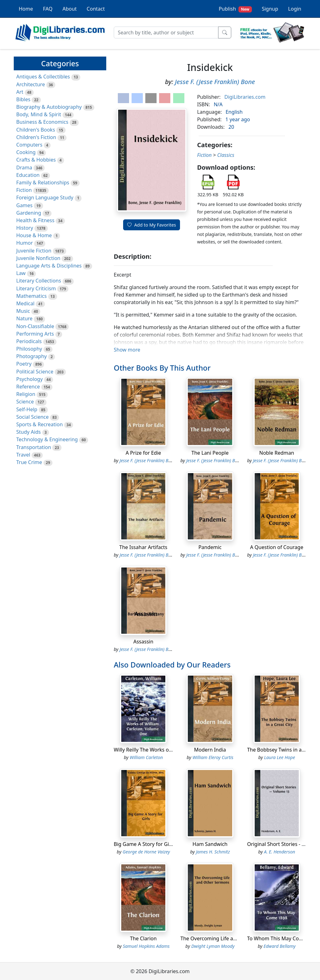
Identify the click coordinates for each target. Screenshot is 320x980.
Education (28, 175)
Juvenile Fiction (34, 251)
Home (26, 9)
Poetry (24, 364)
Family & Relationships (43, 182)
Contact (96, 9)
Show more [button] (127, 350)
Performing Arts (35, 334)
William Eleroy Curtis (213, 757)
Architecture (31, 84)
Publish (235, 9)
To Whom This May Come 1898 (283, 938)
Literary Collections (39, 281)
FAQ (48, 9)
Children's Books (36, 130)
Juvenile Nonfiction (38, 258)
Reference (28, 387)
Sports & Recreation (40, 424)
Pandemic (210, 547)
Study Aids (28, 432)
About (70, 9)
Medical (25, 303)
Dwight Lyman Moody (213, 946)
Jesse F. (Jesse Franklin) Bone (215, 82)
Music (23, 311)
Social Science (32, 417)
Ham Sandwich (210, 844)
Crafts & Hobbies (36, 160)
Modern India (210, 750)
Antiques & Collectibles (43, 77)
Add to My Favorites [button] (152, 225)
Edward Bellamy (280, 946)
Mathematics (31, 296)
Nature (24, 318)
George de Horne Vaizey (146, 852)
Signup (270, 9)
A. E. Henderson (280, 852)
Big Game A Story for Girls (144, 844)
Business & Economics (42, 122)
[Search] (166, 32)
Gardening (29, 213)
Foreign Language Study (45, 197)
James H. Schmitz (213, 852)
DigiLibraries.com (245, 97)
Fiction (24, 190)
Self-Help (27, 409)
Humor (25, 243)
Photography (32, 356)
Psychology (30, 379)
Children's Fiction (36, 137)
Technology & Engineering (47, 439)
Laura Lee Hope (280, 757)
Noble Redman (277, 453)
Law (21, 273)
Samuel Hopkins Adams (146, 946)
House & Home (34, 235)
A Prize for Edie (143, 453)
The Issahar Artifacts (143, 547)
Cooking (26, 152)
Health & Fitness (35, 220)
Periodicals (29, 341)
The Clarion (143, 938)
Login (295, 9)
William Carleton (146, 757)
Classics (226, 155)
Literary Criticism (36, 288)
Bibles (23, 99)
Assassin (143, 642)
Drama (24, 167)
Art (20, 92)
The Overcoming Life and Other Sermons (228, 938)
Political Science (35, 372)
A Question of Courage (277, 547)
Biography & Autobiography (49, 107)
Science (25, 402)
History (25, 228)
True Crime (29, 462)
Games (24, 205)
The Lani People (210, 453)
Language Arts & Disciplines (49, 266)
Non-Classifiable (35, 326)
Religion (26, 394)
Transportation (34, 447)
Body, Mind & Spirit (39, 114)
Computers (29, 145)
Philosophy (29, 349)
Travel (23, 455)
